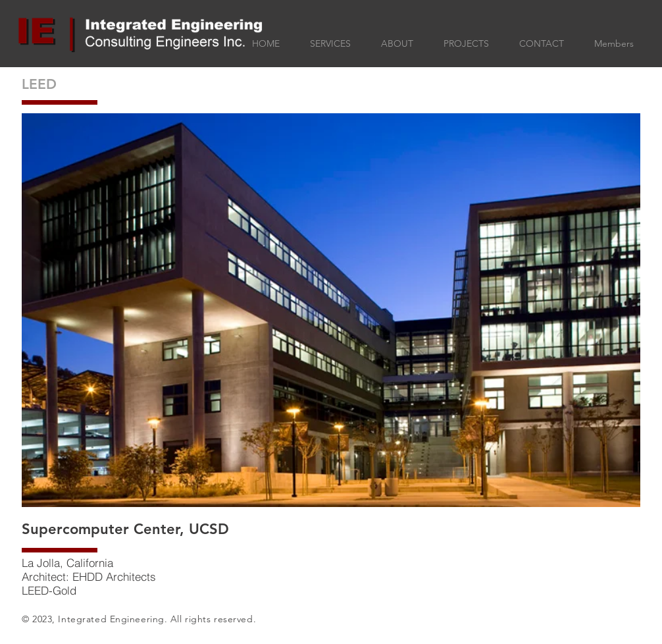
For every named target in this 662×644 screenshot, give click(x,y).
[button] (331, 310)
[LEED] (84, 84)
